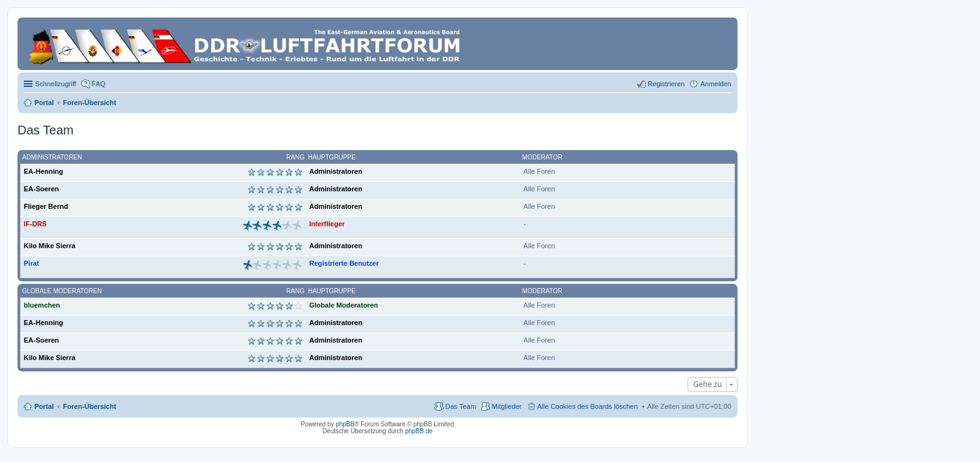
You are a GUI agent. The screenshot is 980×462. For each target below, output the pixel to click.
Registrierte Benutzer (344, 263)
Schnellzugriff (56, 84)
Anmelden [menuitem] (716, 84)
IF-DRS (35, 224)
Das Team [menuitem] (460, 406)
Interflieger (327, 224)
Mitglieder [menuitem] (507, 406)
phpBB (345, 424)
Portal (44, 103)
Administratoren (52, 157)
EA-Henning (43, 171)
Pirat (31, 263)
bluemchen (42, 305)
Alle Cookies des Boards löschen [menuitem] (588, 406)
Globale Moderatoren (62, 291)
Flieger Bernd (46, 206)
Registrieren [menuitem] (666, 84)
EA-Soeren (41, 189)
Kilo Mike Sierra (50, 246)
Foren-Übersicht (90, 406)
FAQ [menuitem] (99, 84)
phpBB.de (419, 431)
